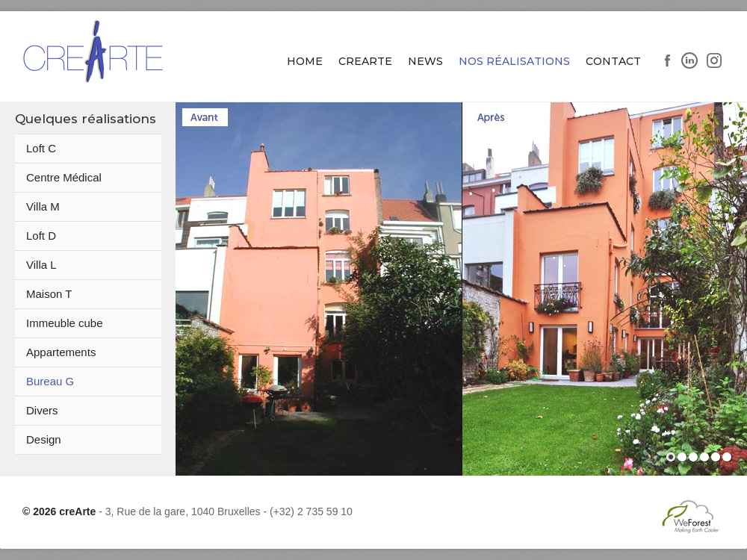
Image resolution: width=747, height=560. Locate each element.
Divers (42, 410)
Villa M (43, 206)
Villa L (41, 265)
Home (305, 61)
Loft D (41, 236)
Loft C (41, 148)
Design (44, 439)
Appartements (61, 352)
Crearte (365, 61)
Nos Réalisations (514, 61)
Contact (613, 61)
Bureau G (50, 381)
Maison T (49, 294)
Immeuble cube (65, 323)
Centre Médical (64, 177)
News (425, 61)
